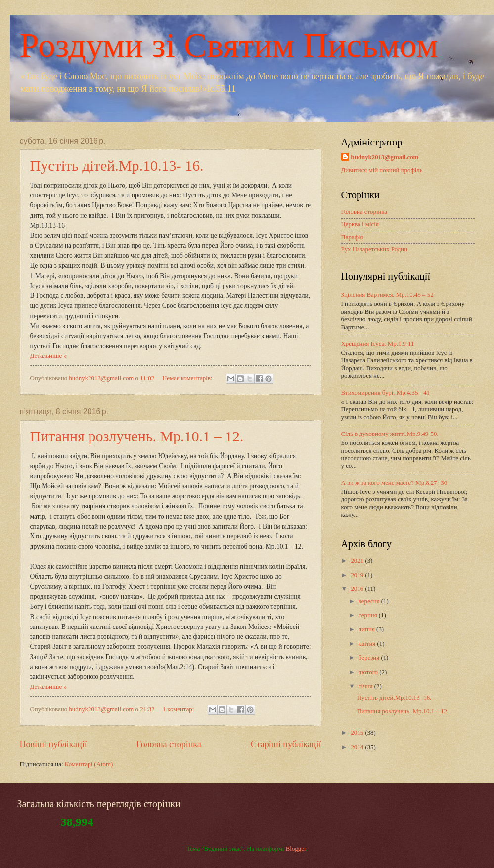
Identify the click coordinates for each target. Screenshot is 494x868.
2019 (358, 575)
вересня (370, 601)
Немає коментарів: (188, 378)
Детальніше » (48, 356)
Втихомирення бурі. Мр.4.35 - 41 (386, 393)
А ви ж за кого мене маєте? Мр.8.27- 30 (394, 483)
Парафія (352, 237)
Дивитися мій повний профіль (382, 170)
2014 (358, 747)
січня (366, 686)
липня (367, 629)
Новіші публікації (53, 744)
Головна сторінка (169, 744)
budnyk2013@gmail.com (385, 157)
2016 (358, 589)
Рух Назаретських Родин (375, 249)
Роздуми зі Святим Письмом (229, 45)
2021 (358, 561)
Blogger (296, 849)
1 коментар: (179, 709)
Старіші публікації (286, 744)
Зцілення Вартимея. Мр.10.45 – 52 (387, 295)
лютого (369, 672)
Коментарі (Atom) (89, 764)
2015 (358, 733)
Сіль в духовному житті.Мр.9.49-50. (390, 434)
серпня (369, 615)
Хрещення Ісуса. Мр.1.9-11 (378, 344)
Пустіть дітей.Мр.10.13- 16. (117, 166)
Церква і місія (360, 224)
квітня (368, 644)
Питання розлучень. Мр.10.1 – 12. (137, 436)
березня (370, 658)
